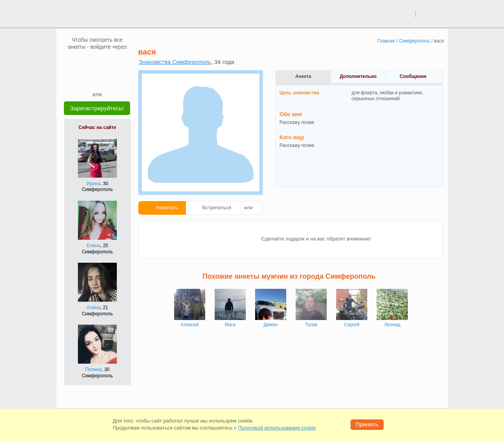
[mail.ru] (97, 62)
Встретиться (217, 208)
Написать (167, 208)
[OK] (112, 62)
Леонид (392, 325)
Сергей (352, 325)
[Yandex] (90, 79)
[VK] (83, 62)
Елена (94, 246)
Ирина (93, 184)
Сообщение (413, 76)
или (248, 208)
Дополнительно (358, 76)
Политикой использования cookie (277, 428)
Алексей (190, 325)
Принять (367, 424)
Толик (311, 325)
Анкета (303, 76)
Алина (93, 308)
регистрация (432, 13)
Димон (271, 325)
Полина (93, 370)
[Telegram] (105, 79)
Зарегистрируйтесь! (97, 108)
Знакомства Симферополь (175, 62)
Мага (230, 325)
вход (406, 13)
